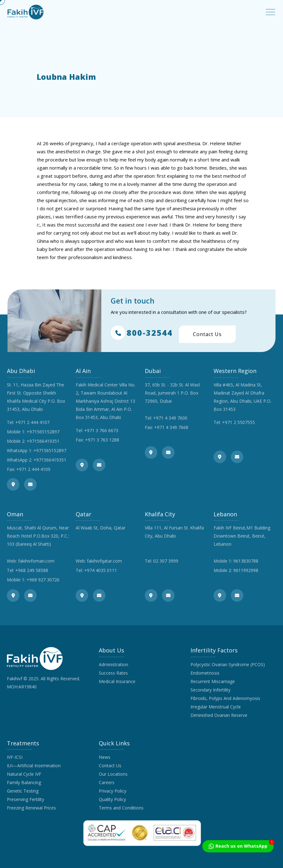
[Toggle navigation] (270, 12)
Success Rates (113, 673)
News (105, 757)
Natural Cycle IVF (24, 774)
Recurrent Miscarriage (213, 681)
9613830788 (246, 561)
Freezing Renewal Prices (31, 808)
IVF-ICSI (15, 757)
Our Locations (113, 774)
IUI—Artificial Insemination (34, 766)
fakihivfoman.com (36, 561)
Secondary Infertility (210, 690)
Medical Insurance (117, 681)
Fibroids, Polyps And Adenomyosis (225, 698)
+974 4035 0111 (101, 570)
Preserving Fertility (25, 799)
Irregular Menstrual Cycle (216, 707)
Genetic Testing (23, 791)
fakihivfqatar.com (104, 561)
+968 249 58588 (32, 570)
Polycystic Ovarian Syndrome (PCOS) (228, 664)
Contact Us (207, 334)
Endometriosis (205, 673)
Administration (114, 664)
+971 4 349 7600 (170, 418)
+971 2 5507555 (238, 422)
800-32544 (142, 333)
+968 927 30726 (43, 580)
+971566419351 (43, 441)
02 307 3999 (166, 561)
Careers (107, 782)
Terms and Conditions (121, 808)
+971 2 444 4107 (32, 422)
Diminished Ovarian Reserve (219, 715)
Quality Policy (112, 799)
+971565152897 (43, 432)
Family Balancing (24, 782)
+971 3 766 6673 (101, 430)
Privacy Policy (113, 791)
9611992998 (246, 570)
